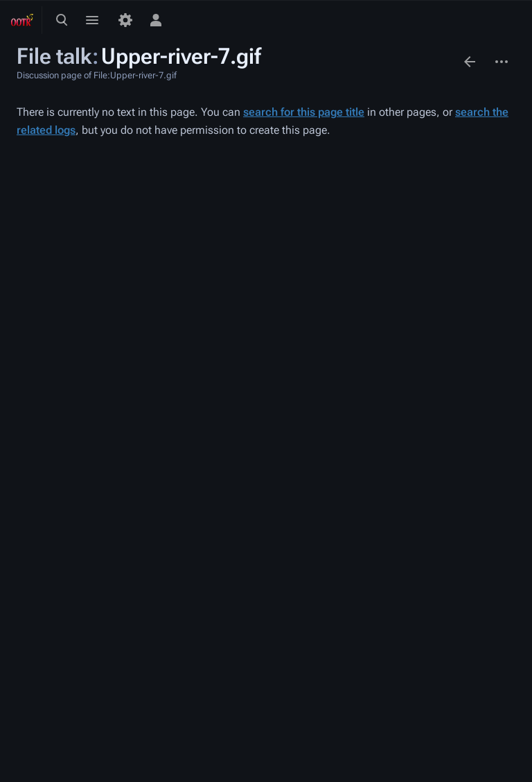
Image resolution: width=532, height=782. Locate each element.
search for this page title (304, 112)
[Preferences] (125, 20)
